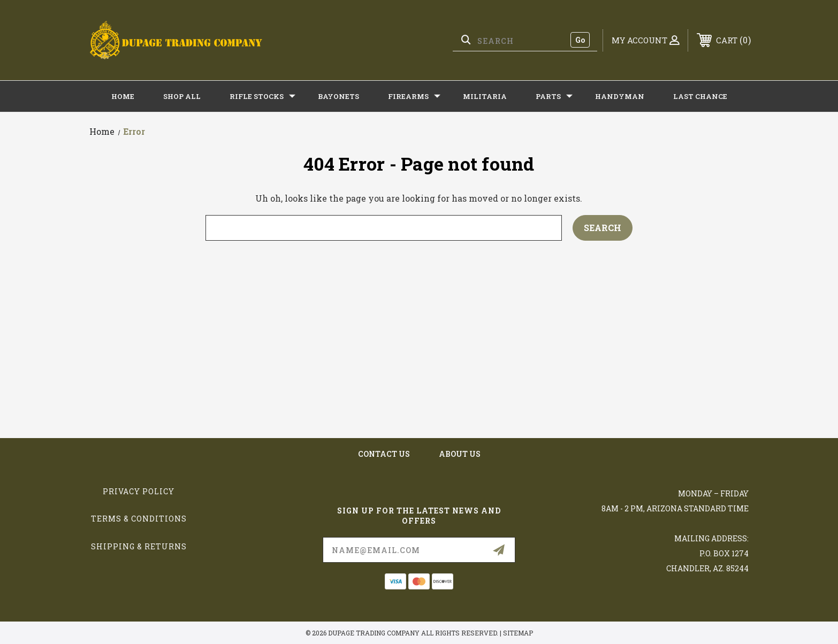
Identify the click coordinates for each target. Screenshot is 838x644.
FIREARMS (414, 96)
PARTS (554, 96)
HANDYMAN (620, 96)
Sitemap (518, 633)
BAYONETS (338, 96)
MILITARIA (485, 96)
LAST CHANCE (700, 96)
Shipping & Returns (139, 546)
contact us (384, 454)
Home (123, 96)
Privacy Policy (139, 491)
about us (460, 454)
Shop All (182, 96)
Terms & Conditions (139, 519)
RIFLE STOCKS (262, 96)
